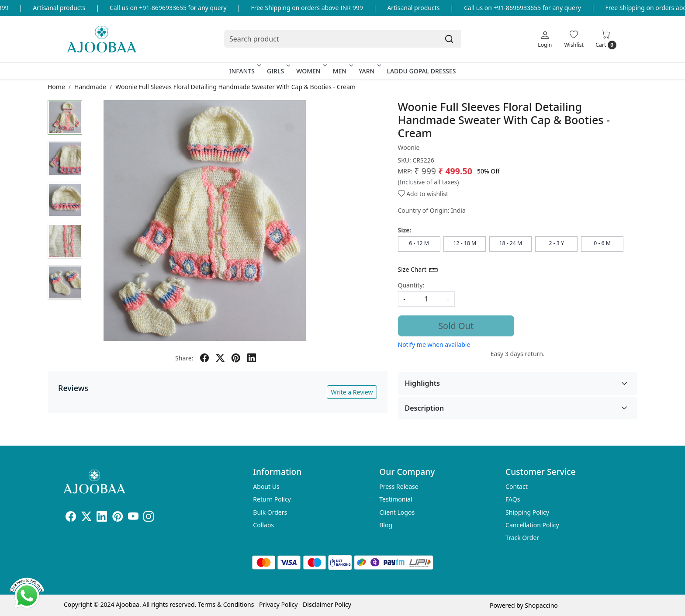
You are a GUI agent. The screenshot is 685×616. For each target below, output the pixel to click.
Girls (278, 71)
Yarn (369, 71)
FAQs (513, 499)
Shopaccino (541, 605)
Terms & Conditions (226, 604)
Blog (386, 525)
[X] (86, 518)
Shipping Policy (527, 512)
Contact (517, 486)
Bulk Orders (270, 512)
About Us (266, 486)
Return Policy (272, 499)
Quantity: (411, 285)
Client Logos (397, 512)
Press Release (399, 486)
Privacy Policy (278, 604)
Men (342, 71)
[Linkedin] (102, 518)
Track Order (522, 538)
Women (311, 71)
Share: (184, 358)
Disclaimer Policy (327, 604)
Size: (405, 230)
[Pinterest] (118, 518)
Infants (244, 71)
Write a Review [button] (352, 392)
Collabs (263, 525)
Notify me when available (434, 344)
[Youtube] (133, 518)
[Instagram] (149, 518)
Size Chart (418, 270)
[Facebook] (71, 518)
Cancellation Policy (532, 525)
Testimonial (396, 499)
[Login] (545, 39)
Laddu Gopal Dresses (421, 71)
